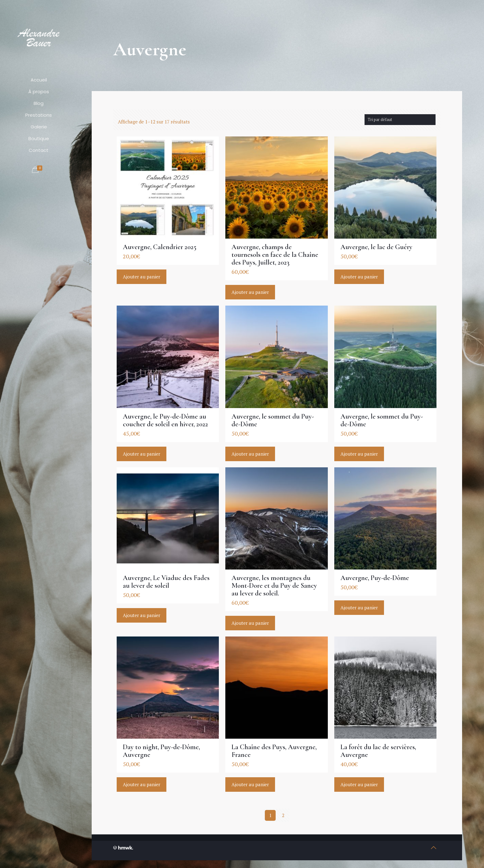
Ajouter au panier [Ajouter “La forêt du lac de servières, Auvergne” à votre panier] (359, 784)
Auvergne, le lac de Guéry (376, 247)
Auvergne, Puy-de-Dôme (375, 578)
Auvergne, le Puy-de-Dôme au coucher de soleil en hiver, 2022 (165, 420)
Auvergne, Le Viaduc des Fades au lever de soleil (166, 582)
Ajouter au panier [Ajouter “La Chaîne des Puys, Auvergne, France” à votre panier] (250, 784)
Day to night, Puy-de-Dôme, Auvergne (161, 751)
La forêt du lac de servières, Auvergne (378, 751)
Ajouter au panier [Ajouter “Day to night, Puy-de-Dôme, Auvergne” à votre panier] (142, 784)
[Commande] (400, 120)
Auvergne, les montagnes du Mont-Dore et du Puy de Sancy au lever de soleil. (274, 586)
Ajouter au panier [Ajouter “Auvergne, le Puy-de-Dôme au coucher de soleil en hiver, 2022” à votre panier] (142, 454)
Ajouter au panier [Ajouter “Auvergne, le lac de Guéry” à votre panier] (359, 277)
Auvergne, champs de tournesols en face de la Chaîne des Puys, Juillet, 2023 (275, 255)
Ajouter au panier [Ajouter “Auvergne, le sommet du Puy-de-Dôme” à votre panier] (250, 454)
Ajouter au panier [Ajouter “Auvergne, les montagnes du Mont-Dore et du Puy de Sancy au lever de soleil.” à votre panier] (250, 623)
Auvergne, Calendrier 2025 (160, 247)
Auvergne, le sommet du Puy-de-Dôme (273, 420)
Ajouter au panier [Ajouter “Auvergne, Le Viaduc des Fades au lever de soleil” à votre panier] (142, 615)
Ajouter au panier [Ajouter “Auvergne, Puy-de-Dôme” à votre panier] (359, 607)
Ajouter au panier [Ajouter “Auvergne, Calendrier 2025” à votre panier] (142, 277)
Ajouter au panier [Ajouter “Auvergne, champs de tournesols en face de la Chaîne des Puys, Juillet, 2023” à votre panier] (250, 292)
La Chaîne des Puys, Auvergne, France (274, 751)
